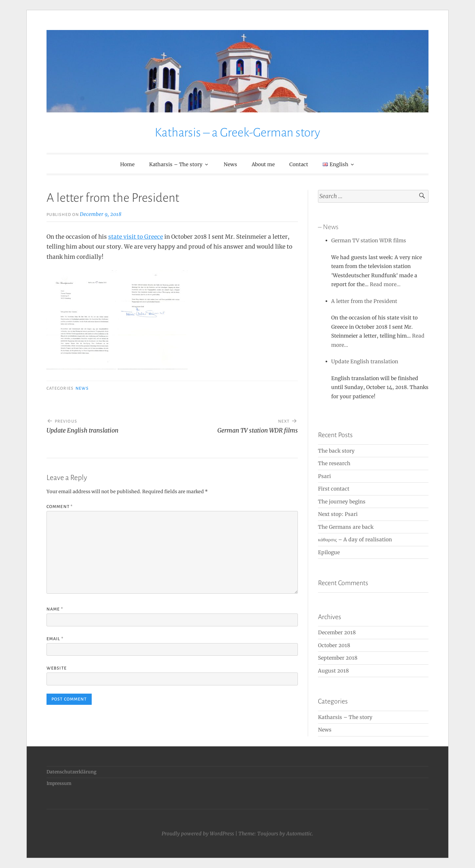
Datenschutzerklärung (71, 772)
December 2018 (337, 632)
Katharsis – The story (176, 164)
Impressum (59, 783)
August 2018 (333, 671)
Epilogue (329, 552)
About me (263, 164)
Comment (60, 507)
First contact (334, 489)
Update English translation (365, 361)
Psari (324, 476)
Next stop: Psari (338, 514)
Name (55, 609)
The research (334, 463)
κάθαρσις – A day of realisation (355, 539)
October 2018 (334, 645)
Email (55, 639)
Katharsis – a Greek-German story (237, 133)
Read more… (385, 284)
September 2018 (338, 658)
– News (328, 227)
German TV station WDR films (369, 240)
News (230, 164)
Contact (299, 164)
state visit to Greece (136, 237)
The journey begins (342, 502)
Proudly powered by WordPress (198, 834)
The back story (336, 451)
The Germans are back (346, 527)
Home (127, 164)
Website (57, 668)
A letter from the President (364, 301)
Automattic (299, 834)
